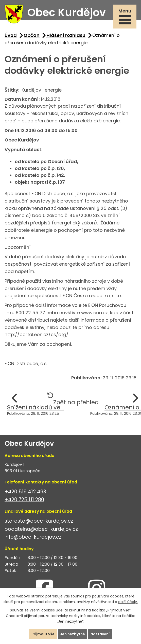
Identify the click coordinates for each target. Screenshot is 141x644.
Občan (32, 35)
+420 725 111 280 (24, 500)
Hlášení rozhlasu (66, 35)
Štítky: (12, 90)
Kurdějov (31, 90)
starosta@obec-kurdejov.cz (39, 521)
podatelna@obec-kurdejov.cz (41, 529)
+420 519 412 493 (25, 492)
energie (53, 90)
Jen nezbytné (73, 634)
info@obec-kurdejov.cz (33, 537)
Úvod (11, 35)
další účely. (128, 602)
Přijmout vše (43, 634)
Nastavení (100, 634)
